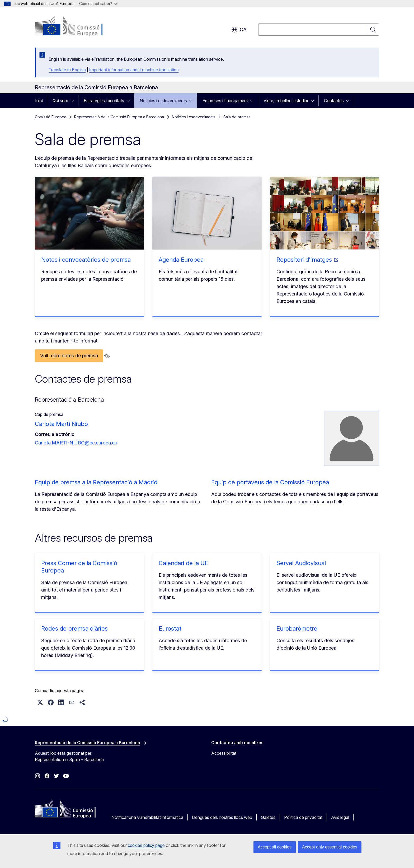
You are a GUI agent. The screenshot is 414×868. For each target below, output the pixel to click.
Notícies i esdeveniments (163, 101)
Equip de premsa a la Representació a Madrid (96, 482)
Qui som (60, 101)
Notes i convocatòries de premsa (86, 260)
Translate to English (67, 70)
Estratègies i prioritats (104, 101)
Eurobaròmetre (297, 628)
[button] (40, 702)
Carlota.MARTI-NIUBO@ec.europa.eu (76, 443)
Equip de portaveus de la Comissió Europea (270, 482)
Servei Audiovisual (301, 563)
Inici (39, 101)
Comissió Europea (51, 117)
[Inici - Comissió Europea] (77, 26)
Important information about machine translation (134, 70)
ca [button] (239, 30)
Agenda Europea (181, 260)
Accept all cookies (275, 847)
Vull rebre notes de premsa (69, 356)
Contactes (334, 101)
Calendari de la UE (183, 563)
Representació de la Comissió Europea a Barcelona (119, 117)
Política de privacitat (303, 817)
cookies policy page (146, 845)
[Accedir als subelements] (74, 101)
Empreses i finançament (225, 101)
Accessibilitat (224, 753)
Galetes (268, 817)
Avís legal (340, 817)
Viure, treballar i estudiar (286, 101)
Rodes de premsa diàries (74, 628)
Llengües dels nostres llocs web (222, 817)
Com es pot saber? (98, 4)
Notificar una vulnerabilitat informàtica (147, 817)
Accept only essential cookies (330, 847)
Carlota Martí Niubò (61, 424)
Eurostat (170, 628)
